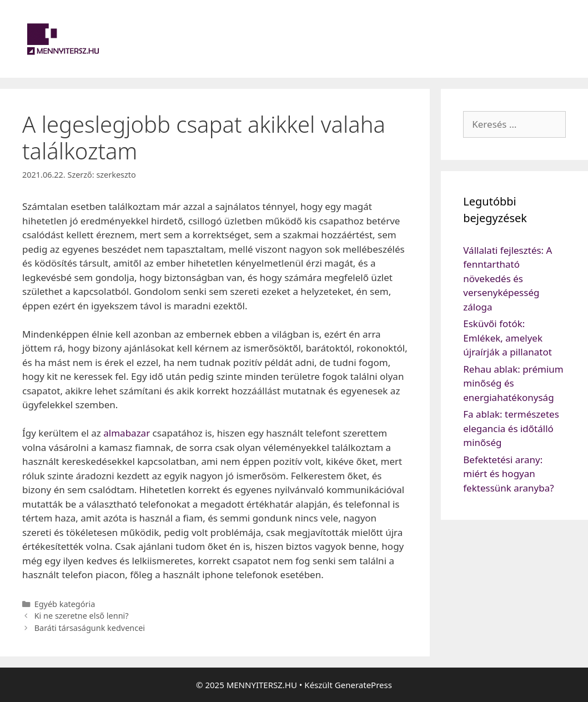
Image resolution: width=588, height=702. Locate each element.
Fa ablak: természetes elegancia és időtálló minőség (511, 428)
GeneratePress (363, 685)
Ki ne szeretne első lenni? (82, 616)
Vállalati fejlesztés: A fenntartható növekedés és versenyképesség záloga (507, 279)
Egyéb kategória (65, 604)
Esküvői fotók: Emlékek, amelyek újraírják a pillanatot (507, 338)
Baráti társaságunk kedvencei (90, 628)
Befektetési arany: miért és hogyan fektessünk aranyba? (508, 474)
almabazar (127, 433)
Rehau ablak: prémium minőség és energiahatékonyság (513, 383)
